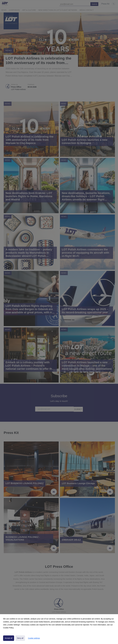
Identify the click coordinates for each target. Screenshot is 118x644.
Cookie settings (34, 638)
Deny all (20, 638)
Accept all (9, 638)
